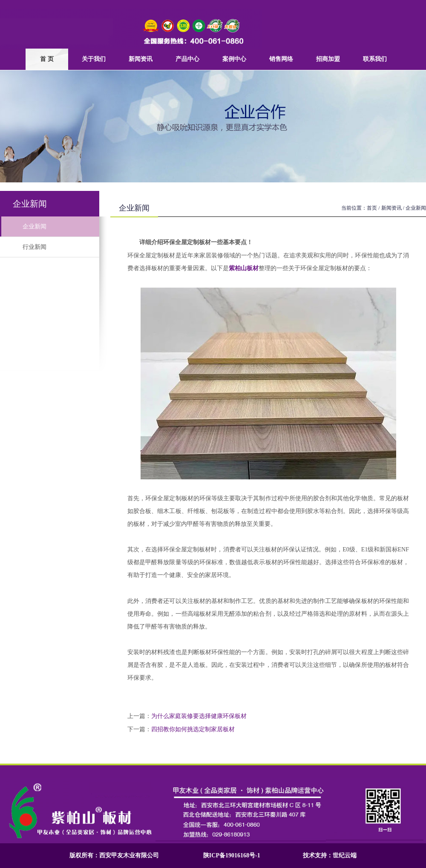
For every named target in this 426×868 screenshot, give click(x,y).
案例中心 (234, 59)
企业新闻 (23, 226)
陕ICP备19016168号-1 (232, 855)
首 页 (47, 59)
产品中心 (187, 59)
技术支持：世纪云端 (330, 855)
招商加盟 (328, 59)
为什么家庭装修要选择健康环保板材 (199, 716)
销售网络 (281, 59)
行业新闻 (23, 247)
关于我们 (94, 59)
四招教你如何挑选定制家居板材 (193, 729)
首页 (372, 208)
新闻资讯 (141, 59)
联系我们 (375, 59)
